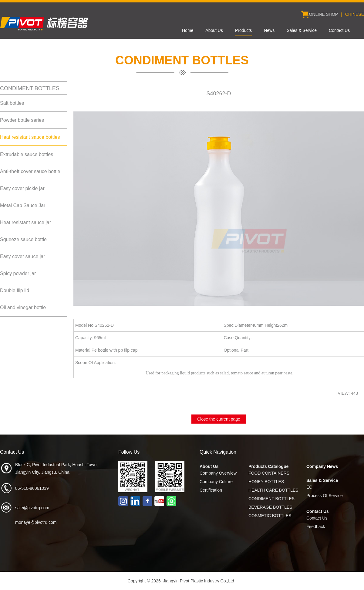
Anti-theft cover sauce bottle (30, 171)
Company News (322, 466)
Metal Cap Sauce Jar (23, 205)
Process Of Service (325, 496)
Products (243, 30)
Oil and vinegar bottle (23, 307)
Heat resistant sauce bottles (30, 137)
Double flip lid (15, 290)
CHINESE (355, 14)
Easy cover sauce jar (23, 256)
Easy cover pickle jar (22, 188)
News (269, 30)
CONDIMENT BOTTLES (271, 499)
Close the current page (219, 419)
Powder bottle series (22, 120)
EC (309, 487)
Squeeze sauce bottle (23, 239)
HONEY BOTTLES (266, 482)
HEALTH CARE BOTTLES (273, 490)
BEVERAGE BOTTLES (270, 507)
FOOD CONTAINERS (269, 473)
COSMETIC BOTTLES (270, 516)
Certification (211, 490)
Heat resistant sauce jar (25, 222)
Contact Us (339, 30)
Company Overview (218, 473)
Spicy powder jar (18, 273)
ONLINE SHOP (323, 14)
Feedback (316, 527)
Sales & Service (302, 30)
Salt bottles (12, 103)
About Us (214, 30)
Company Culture (216, 482)
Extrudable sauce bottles (27, 154)
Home (188, 30)
